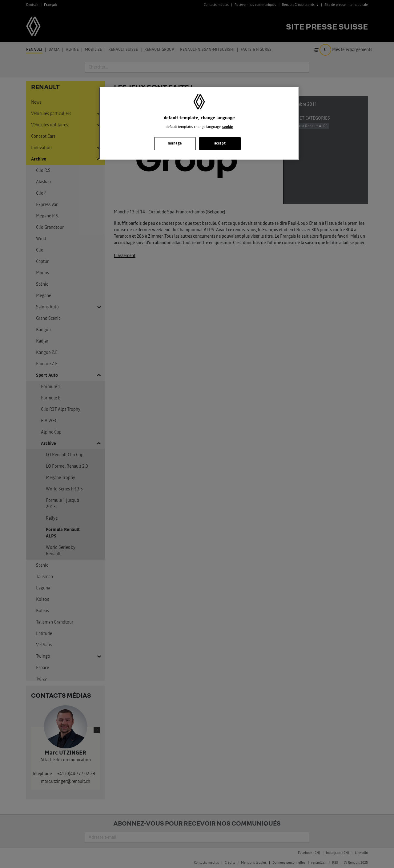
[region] (199, 123)
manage (175, 143)
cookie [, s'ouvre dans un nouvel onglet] (227, 127)
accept (220, 143)
